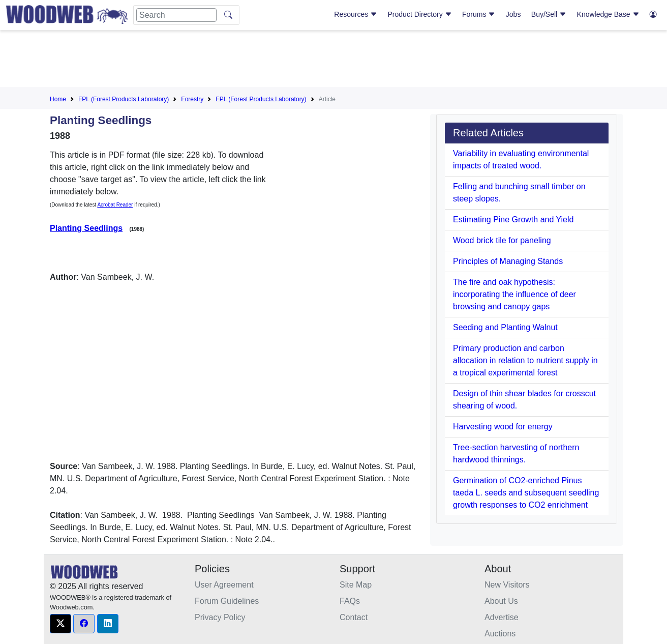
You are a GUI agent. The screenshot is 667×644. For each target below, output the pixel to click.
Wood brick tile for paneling (502, 240)
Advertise (502, 617)
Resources (356, 14)
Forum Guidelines (227, 601)
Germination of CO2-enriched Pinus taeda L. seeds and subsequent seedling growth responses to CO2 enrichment (526, 493)
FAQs (350, 601)
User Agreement (224, 585)
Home (58, 99)
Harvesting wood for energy (503, 427)
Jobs (513, 14)
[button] (60, 624)
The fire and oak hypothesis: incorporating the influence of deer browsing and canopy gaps (514, 294)
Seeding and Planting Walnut (505, 327)
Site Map (356, 585)
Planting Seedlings (86, 228)
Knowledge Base (608, 14)
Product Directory (420, 14)
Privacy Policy (220, 617)
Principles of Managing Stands (508, 261)
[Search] (176, 15)
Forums (479, 14)
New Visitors (507, 585)
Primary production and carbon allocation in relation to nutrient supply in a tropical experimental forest (525, 360)
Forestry (192, 99)
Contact (354, 617)
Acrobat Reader (115, 205)
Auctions (500, 634)
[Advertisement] (333, 61)
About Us (501, 601)
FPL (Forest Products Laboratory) (124, 99)
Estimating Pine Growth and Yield (513, 219)
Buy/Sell (549, 14)
